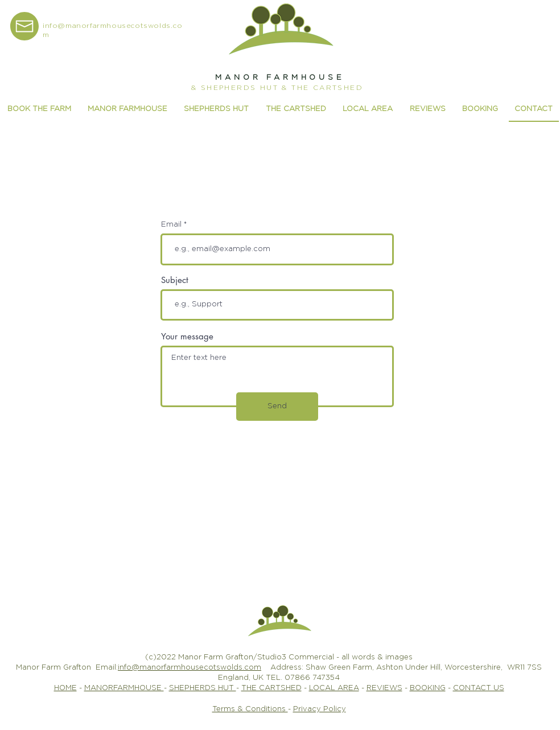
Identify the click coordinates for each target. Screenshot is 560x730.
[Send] (277, 407)
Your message (187, 336)
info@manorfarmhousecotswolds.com (190, 668)
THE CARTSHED (271, 688)
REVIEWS (384, 688)
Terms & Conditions (250, 709)
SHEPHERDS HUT (203, 688)
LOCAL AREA (334, 688)
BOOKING (428, 688)
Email (171, 225)
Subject (175, 280)
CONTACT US (479, 688)
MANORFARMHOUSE (124, 688)
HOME (65, 688)
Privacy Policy (320, 709)
